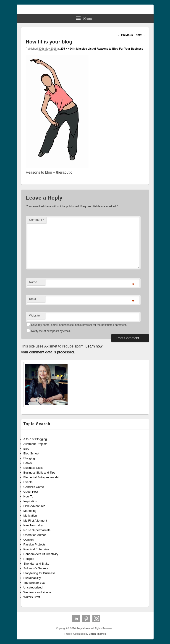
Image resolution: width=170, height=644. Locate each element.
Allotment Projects (35, 444)
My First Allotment (35, 521)
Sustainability (32, 578)
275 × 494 (67, 49)
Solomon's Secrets (36, 568)
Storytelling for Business (39, 573)
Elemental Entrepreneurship (42, 477)
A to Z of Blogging (35, 439)
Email (33, 299)
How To (28, 496)
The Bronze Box (34, 583)
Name (33, 282)
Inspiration (30, 501)
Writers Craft (32, 597)
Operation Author (35, 535)
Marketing (30, 511)
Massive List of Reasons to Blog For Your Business (110, 49)
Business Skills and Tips (39, 473)
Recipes (29, 559)
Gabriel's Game (34, 487)
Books (28, 463)
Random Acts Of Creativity (41, 554)
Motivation (30, 516)
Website (35, 316)
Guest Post (31, 492)
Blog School (31, 453)
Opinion (29, 540)
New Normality (33, 525)
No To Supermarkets (37, 530)
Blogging (29, 458)
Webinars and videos (37, 592)
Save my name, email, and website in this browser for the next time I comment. (79, 325)
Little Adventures (34, 506)
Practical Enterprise (36, 549)
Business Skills (33, 468)
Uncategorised (33, 587)
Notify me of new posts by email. (51, 331)
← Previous (125, 35)
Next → (140, 35)
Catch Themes (97, 634)
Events (28, 482)
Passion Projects (35, 544)
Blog (26, 449)
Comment (37, 220)
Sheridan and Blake (36, 564)
